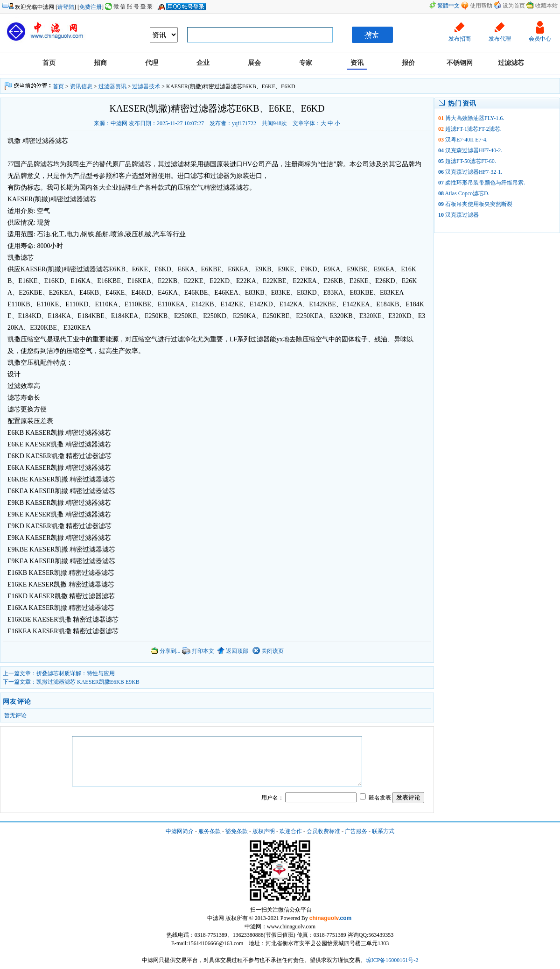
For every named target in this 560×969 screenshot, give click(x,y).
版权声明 (264, 831)
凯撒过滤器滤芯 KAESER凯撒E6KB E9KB (88, 682)
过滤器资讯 (112, 86)
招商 (100, 63)
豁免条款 (237, 831)
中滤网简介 (180, 831)
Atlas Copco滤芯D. (467, 193)
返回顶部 (233, 651)
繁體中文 (448, 6)
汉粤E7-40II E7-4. (466, 140)
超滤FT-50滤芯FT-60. (471, 161)
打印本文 (198, 651)
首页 (49, 63)
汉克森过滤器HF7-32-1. (474, 172)
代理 (152, 63)
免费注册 (91, 7)
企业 (203, 63)
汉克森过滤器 (462, 215)
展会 (254, 63)
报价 (408, 63)
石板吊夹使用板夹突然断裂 (479, 204)
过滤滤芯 (511, 63)
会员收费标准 (323, 831)
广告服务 (356, 831)
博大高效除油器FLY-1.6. (475, 118)
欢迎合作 (291, 831)
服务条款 (210, 831)
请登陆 (66, 7)
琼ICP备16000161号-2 (392, 960)
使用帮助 (481, 6)
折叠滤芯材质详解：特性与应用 (76, 673)
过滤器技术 (146, 86)
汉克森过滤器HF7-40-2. (474, 150)
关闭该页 (268, 651)
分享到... (166, 651)
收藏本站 (546, 6)
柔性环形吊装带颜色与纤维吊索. (485, 183)
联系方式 (383, 831)
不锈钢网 (460, 63)
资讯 (357, 63)
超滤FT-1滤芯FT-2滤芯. (473, 129)
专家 (306, 63)
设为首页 (514, 6)
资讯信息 (81, 86)
